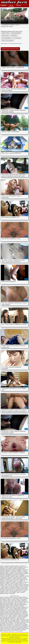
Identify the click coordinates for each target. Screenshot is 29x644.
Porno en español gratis (15, 608)
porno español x (8, 579)
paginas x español (4, 574)
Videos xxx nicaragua (16, 628)
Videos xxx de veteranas (13, 630)
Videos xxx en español (17, 627)
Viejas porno (24, 608)
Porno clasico (10, 610)
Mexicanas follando (5, 618)
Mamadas (24, 611)
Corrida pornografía (16, 33)
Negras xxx (13, 618)
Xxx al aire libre (17, 38)
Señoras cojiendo (4, 612)
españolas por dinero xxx (22, 570)
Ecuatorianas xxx (17, 626)
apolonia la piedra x (15, 566)
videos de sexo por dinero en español (10, 586)
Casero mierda (5, 33)
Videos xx (7, 620)
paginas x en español (23, 572)
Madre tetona (19, 612)
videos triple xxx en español (13, 590)
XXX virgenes (3, 600)
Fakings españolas (18, 610)
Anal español (12, 612)
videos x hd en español (7, 41)
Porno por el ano (25, 621)
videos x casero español (10, 592)
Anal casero (11, 631)
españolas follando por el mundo (8, 570)
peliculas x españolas (5, 576)
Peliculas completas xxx (22, 607)
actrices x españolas (5, 566)
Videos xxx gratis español (23, 620)
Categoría (19, 5)
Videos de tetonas (13, 616)
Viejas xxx (16, 603)
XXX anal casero (19, 631)
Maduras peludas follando (21, 605)
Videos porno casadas (23, 615)
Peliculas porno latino (11, 607)
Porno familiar (22, 630)
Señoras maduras (10, 613)
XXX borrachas (15, 598)
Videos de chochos (14, 606)
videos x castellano (10, 594)
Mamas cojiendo (4, 631)
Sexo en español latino (9, 602)
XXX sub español (19, 602)
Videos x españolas (14, 3)
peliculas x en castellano (19, 575)
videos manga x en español (8, 587)
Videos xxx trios (4, 616)
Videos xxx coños (11, 600)
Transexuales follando (6, 621)
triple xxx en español (18, 581)
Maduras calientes (22, 597)
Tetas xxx (25, 613)
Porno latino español (16, 601)
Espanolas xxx (26, 626)
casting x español (9, 567)
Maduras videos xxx (16, 611)
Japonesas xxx (11, 625)
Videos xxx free (13, 597)
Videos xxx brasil (4, 608)
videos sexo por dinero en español (13, 589)
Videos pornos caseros (5, 598)
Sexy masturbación (6, 38)
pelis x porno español (12, 577)
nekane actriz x (13, 572)
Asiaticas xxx (7, 628)
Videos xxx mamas (24, 598)
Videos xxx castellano (21, 600)
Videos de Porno (4, 615)
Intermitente (14, 36)
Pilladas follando (16, 621)
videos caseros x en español (11, 585)
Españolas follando (5, 606)
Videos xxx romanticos (6, 627)
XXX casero (13, 620)
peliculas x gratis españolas (18, 576)
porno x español (17, 579)
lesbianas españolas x (17, 571)
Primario (4, 5)
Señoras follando (10, 605)
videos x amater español (11, 591)
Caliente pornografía (11, 6)
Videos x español (13, 615)
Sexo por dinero (10, 623)
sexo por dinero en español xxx (18, 580)
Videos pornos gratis (8, 603)
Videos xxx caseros (8, 626)
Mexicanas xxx (18, 613)
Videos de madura (22, 617)
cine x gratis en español (11, 569)
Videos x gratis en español (6, 622)
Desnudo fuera (5, 36)
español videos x (21, 569)
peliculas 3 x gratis (14, 574)
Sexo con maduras (5, 597)
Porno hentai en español (19, 622)
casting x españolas (18, 567)
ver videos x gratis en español (12, 584)
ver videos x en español (17, 582)
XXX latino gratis (18, 623)
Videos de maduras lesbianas (9, 617)
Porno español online (5, 601)
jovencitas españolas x (5, 571)
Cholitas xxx (3, 610)
